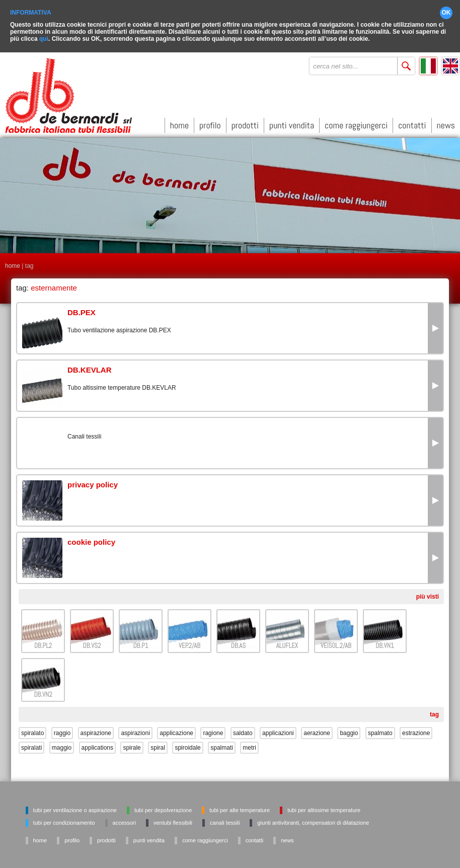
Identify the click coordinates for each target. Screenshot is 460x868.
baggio (349, 729)
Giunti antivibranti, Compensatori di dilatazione (313, 819)
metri (249, 744)
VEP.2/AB (189, 642)
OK (446, 9)
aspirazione (96, 729)
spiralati (31, 744)
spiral (158, 744)
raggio (62, 729)
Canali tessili (225, 819)
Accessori (124, 819)
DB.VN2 (43, 691)
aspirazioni (135, 729)
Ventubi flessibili (173, 819)
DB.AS (238, 642)
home (179, 122)
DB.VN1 (385, 642)
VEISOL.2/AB (336, 642)
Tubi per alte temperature (240, 806)
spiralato (32, 729)
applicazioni (278, 729)
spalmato (380, 729)
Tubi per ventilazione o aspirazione (75, 806)
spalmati (222, 744)
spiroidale (187, 744)
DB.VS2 (92, 642)
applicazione (176, 729)
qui (44, 35)
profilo (210, 122)
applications (97, 744)
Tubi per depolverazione (163, 806)
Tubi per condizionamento (64, 819)
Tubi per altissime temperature (324, 806)
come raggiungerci (356, 122)
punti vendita (292, 122)
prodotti (245, 122)
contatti (412, 122)
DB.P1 (141, 642)
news (446, 122)
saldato (243, 729)
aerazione (317, 729)
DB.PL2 (43, 642)
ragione (213, 729)
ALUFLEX (287, 642)
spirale (132, 744)
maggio (62, 744)
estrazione (416, 729)
